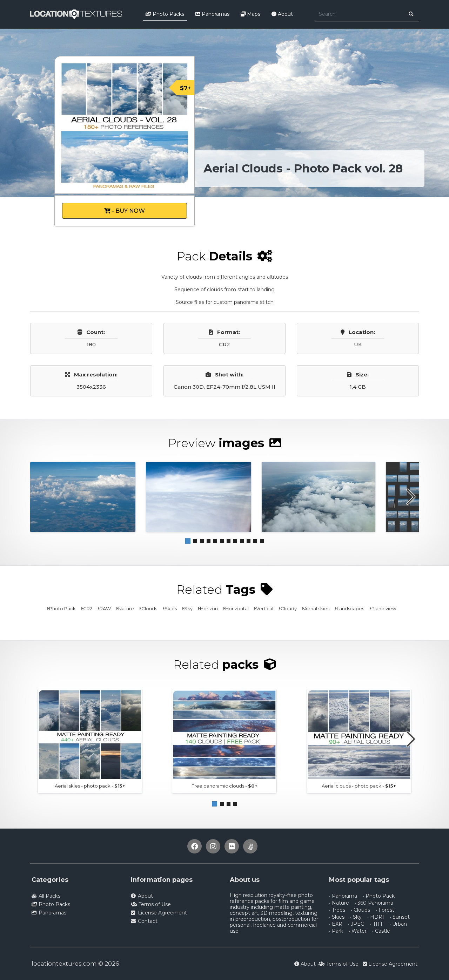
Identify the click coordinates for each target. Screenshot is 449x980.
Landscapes (350, 608)
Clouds (149, 608)
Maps (250, 14)
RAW (105, 608)
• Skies (337, 917)
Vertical (265, 608)
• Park (336, 931)
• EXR (336, 924)
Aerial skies (317, 608)
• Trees (337, 910)
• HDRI (376, 917)
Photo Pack (62, 608)
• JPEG (356, 924)
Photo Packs (165, 14)
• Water (358, 931)
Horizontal (237, 608)
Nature (126, 608)
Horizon (209, 608)
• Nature (339, 903)
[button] (188, 541)
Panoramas (212, 14)
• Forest (385, 910)
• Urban (398, 924)
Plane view (384, 608)
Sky (188, 608)
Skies (171, 608)
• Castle (381, 931)
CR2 (88, 608)
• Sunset (400, 917)
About (282, 14)
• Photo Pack (379, 896)
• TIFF (377, 924)
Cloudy (289, 608)
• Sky (356, 917)
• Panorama (343, 896)
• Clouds (360, 910)
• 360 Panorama (374, 903)
